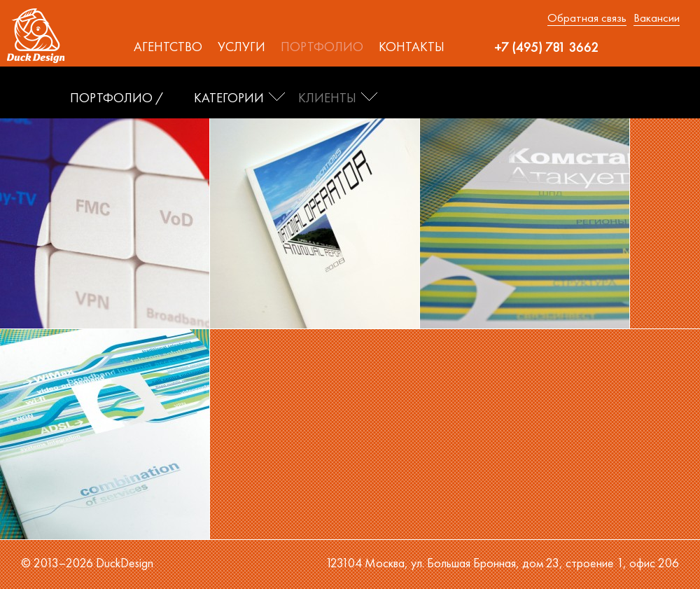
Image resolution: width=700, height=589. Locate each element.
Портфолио (322, 47)
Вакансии (657, 18)
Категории (229, 98)
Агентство (168, 47)
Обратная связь (587, 18)
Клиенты (327, 98)
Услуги (241, 47)
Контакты (412, 47)
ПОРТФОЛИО (111, 98)
